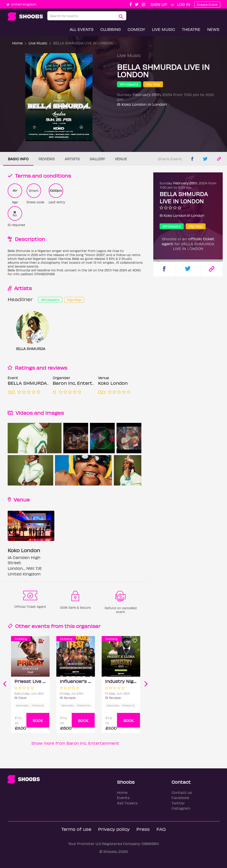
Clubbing (111, 29)
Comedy (136, 29)
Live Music (164, 29)
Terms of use (76, 829)
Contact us (182, 792)
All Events (82, 29)
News (213, 29)
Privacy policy (114, 829)
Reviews (47, 159)
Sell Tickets (127, 803)
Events (123, 798)
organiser (88, 626)
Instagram (181, 808)
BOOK (38, 720)
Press (143, 829)
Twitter (178, 803)
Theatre (191, 29)
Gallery (97, 159)
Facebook (180, 798)
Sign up (159, 4)
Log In (183, 4)
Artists (72, 159)
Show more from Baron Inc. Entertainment (75, 743)
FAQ (161, 829)
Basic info (18, 159)
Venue (121, 159)
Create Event (207, 5)
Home (17, 43)
